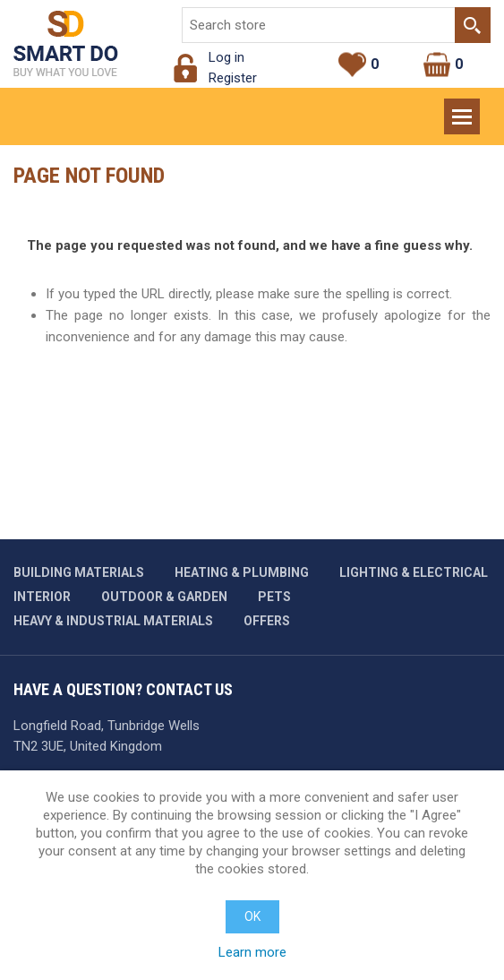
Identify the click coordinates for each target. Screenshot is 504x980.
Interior (42, 597)
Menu (464, 108)
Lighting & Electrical (414, 572)
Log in (226, 57)
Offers (267, 621)
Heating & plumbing (242, 572)
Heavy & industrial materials (113, 621)
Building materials (79, 572)
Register (233, 78)
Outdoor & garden (164, 597)
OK (252, 916)
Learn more (252, 952)
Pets (274, 597)
